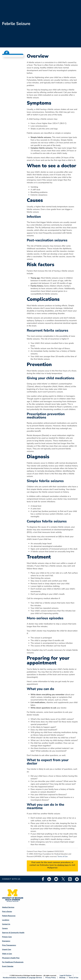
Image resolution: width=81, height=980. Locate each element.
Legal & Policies (66, 976)
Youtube (56, 879)
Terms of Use (62, 856)
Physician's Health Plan (11, 958)
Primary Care (7, 937)
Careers (5, 928)
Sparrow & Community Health (13, 933)
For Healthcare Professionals (13, 962)
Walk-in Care (7, 954)
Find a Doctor (7, 911)
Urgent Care (7, 949)
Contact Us (6, 924)
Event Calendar (8, 966)
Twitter (63, 879)
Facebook (43, 879)
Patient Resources (9, 916)
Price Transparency (9, 945)
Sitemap (62, 978)
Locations (6, 920)
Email (77, 879)
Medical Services (8, 907)
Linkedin (49, 879)
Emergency (6, 941)
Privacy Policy (51, 978)
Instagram (70, 879)
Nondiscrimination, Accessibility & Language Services (22, 978)
